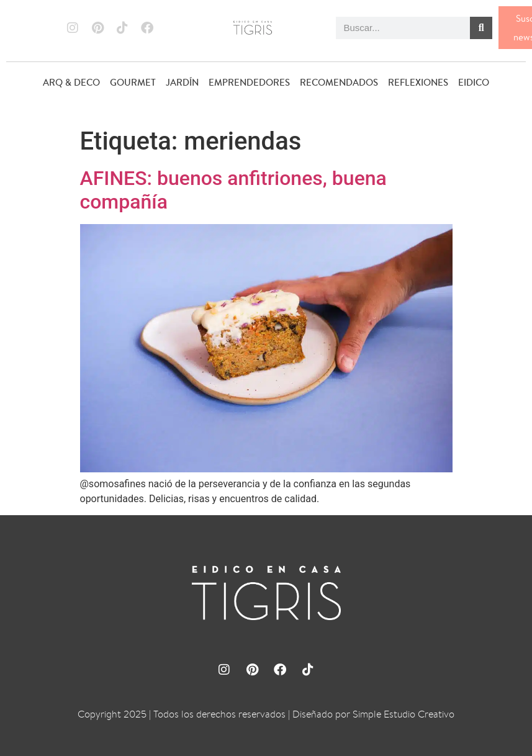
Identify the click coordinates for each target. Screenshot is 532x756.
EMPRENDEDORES (249, 82)
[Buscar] (481, 28)
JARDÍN (182, 82)
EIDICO (474, 82)
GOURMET (133, 82)
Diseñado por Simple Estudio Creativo (373, 714)
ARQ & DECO (71, 82)
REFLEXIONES (418, 82)
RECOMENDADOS (339, 82)
